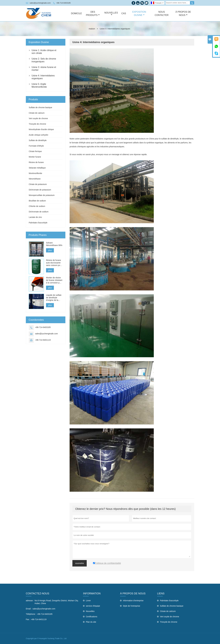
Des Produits (93, 14)
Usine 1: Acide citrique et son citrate (44, 52)
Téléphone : (31, 614)
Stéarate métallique (37, 168)
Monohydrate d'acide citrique (41, 129)
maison (92, 29)
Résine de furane (36, 162)
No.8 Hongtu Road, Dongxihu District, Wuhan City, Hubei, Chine (57, 602)
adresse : (30, 601)
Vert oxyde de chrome (38, 118)
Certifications (92, 617)
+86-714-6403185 (63, 3)
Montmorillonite (35, 173)
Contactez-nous (38, 594)
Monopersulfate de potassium (42, 195)
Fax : (28, 619)
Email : (29, 609)
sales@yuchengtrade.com (40, 3)
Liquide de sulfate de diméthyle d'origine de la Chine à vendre (54, 298)
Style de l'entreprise (132, 606)
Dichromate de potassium (40, 190)
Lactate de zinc (35, 217)
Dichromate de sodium (39, 212)
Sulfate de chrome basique (40, 107)
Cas (124, 13)
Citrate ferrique (35, 151)
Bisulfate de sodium (37, 201)
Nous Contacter (162, 14)
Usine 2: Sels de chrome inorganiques (44, 60)
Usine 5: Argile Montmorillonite (39, 85)
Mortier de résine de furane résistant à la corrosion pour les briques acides (54, 280)
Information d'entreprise (133, 601)
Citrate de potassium (38, 184)
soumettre (80, 563)
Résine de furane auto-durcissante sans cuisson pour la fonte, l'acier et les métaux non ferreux (54, 263)
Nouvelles (111, 14)
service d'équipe (93, 606)
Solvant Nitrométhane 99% (54, 244)
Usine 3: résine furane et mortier (44, 69)
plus (50, 250)
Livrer (88, 601)
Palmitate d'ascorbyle (38, 223)
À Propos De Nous (183, 14)
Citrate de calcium (37, 113)
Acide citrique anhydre (39, 135)
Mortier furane (35, 157)
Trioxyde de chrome (37, 124)
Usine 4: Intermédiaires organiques (43, 77)
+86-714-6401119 (43, 340)
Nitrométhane (35, 179)
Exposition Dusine (139, 14)
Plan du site (91, 622)
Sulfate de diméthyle (38, 140)
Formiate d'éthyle (36, 146)
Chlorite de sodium (37, 206)
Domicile (76, 13)
